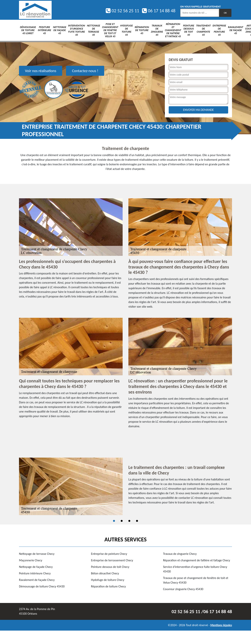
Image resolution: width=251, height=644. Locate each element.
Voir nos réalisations (41, 71)
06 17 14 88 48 (159, 11)
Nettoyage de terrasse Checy (37, 554)
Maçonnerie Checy (31, 560)
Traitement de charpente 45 (203, 30)
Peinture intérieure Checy (35, 573)
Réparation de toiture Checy (108, 586)
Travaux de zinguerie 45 (157, 30)
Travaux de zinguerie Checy (180, 554)
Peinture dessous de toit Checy (110, 567)
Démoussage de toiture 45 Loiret (28, 30)
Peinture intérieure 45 (44, 30)
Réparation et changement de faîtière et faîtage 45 (173, 30)
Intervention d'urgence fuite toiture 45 (77, 30)
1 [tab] (114, 521)
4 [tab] (137, 521)
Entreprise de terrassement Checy (112, 560)
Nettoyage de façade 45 (60, 30)
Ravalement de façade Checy (37, 580)
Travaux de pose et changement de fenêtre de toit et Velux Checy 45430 (196, 580)
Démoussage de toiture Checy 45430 (42, 586)
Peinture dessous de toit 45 (189, 30)
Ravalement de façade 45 (236, 30)
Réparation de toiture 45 (142, 30)
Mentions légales (221, 625)
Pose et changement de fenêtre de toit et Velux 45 (110, 30)
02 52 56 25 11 (122, 11)
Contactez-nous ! (85, 71)
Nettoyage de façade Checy (36, 567)
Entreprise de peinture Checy (109, 554)
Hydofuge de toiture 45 (126, 30)
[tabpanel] (125, 486)
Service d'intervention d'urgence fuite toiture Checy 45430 (195, 569)
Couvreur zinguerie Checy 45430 (183, 589)
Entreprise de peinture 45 (219, 30)
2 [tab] (122, 521)
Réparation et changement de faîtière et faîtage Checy (197, 560)
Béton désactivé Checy (105, 573)
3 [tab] (129, 521)
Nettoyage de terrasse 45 (94, 30)
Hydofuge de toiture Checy (108, 580)
